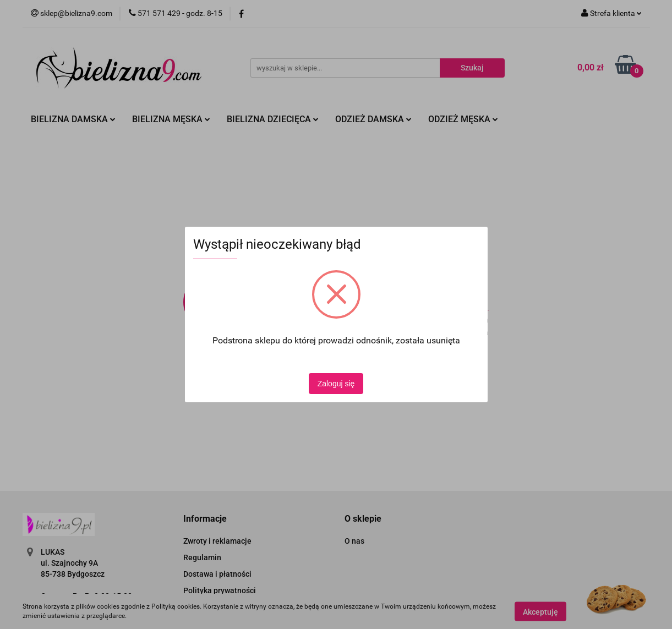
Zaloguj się (336, 384)
